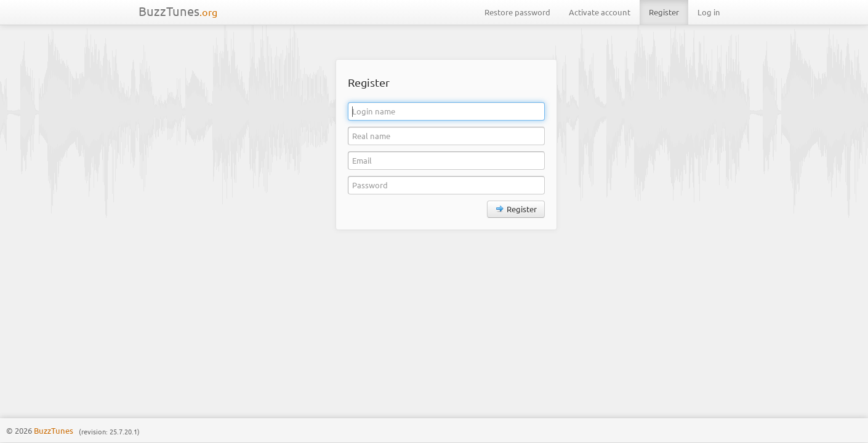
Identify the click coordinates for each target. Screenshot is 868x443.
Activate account (600, 12)
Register (664, 12)
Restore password (517, 12)
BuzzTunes (178, 11)
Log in (709, 12)
